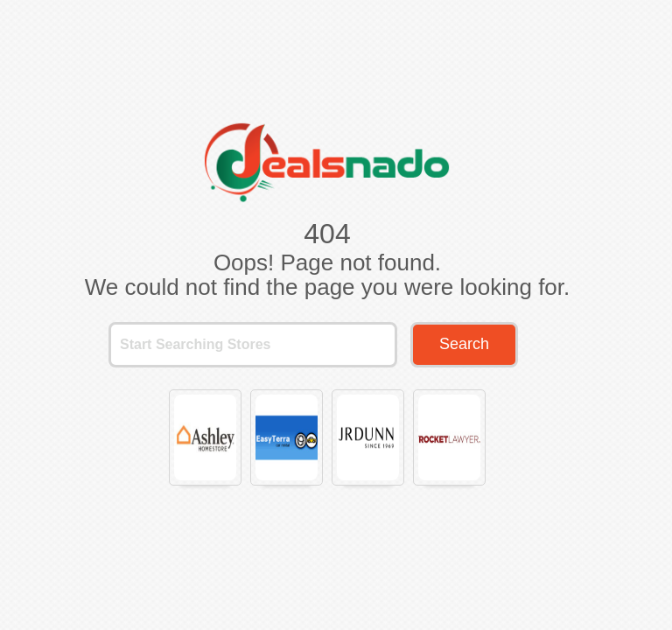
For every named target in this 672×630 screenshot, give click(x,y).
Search (464, 344)
